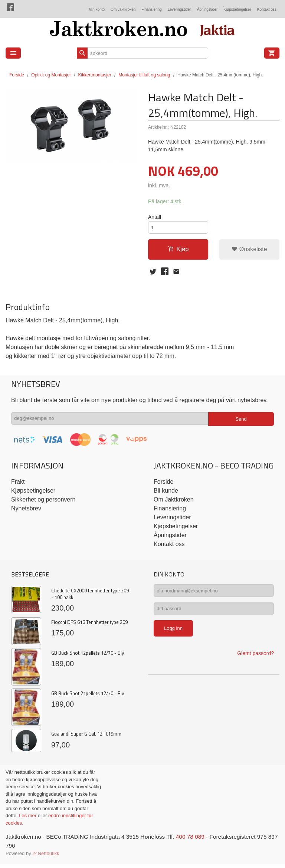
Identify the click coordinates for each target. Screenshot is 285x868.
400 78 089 (197, 840)
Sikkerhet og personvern (43, 502)
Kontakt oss (267, 9)
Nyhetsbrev (26, 511)
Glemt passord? (255, 660)
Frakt (18, 485)
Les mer (28, 819)
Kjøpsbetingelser (237, 9)
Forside (17, 75)
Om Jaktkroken (123, 9)
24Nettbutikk (46, 857)
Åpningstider (207, 9)
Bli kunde (166, 494)
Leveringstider (179, 9)
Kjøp (178, 251)
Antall (155, 217)
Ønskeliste (249, 251)
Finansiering (151, 9)
